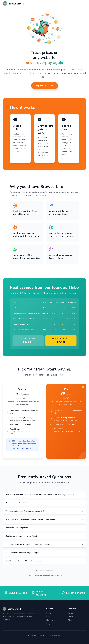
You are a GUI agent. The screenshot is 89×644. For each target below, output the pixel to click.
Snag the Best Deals (45, 86)
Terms (71, 617)
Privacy (71, 613)
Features (50, 613)
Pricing (49, 617)
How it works (52, 620)
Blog (70, 620)
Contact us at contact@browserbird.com (45, 575)
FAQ (48, 624)
